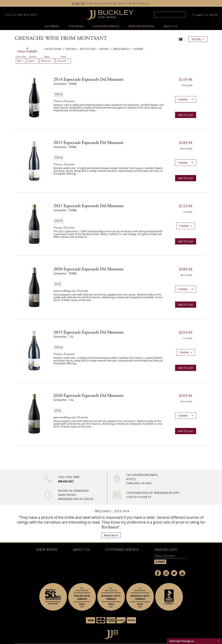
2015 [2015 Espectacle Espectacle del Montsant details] (88, 143)
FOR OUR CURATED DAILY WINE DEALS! (111, 3)
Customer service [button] (106, 26)
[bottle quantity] (186, 99)
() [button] (213, 15)
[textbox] (170, 15)
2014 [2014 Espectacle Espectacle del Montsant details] (88, 79)
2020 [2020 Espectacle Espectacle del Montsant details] (88, 269)
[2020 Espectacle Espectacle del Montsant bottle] (34, 287)
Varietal (63, 57)
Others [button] (138, 49)
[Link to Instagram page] (166, 573)
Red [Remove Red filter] (21, 61)
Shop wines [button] (47, 550)
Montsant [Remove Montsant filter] (47, 61)
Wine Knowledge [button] (141, 26)
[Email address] (170, 556)
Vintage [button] (71, 49)
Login (199, 15)
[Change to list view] (181, 39)
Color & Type (21, 57)
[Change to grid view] (185, 39)
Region (47, 57)
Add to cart (186, 115)
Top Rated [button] (76, 26)
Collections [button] (53, 49)
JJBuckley (110, 15)
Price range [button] (121, 49)
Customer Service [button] (122, 550)
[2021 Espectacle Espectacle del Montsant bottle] (34, 224)
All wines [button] (52, 26)
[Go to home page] (111, 634)
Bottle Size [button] (88, 49)
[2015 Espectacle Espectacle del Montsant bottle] (34, 161)
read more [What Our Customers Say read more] (111, 535)
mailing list (166, 550)
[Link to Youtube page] (182, 573)
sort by (197, 39)
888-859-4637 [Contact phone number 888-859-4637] (66, 481)
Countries (33, 57)
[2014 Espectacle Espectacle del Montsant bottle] (34, 97)
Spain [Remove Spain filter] (33, 61)
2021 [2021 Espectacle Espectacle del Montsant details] (88, 206)
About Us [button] (170, 26)
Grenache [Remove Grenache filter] (63, 61)
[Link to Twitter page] (174, 573)
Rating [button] (105, 49)
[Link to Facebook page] (158, 573)
